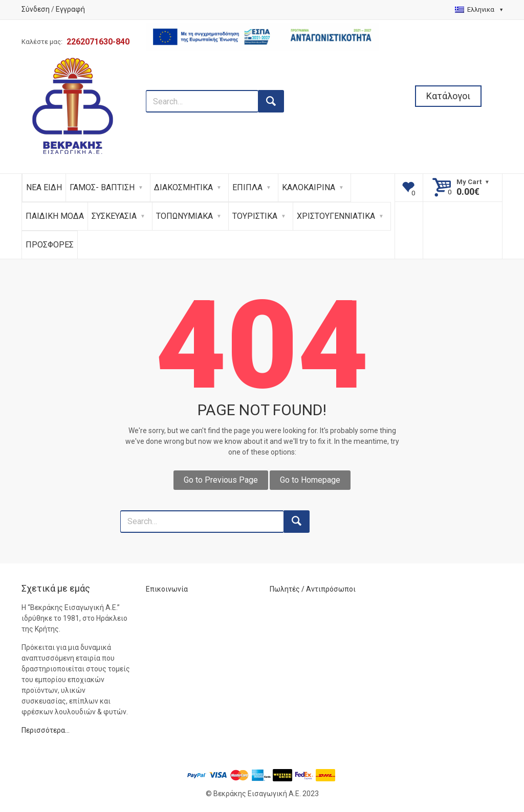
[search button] (271, 101)
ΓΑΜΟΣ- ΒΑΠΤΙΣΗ (102, 187)
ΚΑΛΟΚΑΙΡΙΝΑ (309, 187)
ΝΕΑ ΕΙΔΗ (44, 187)
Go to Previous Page (221, 480)
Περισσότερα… (46, 730)
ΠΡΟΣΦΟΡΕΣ (50, 245)
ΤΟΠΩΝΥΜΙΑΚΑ (184, 216)
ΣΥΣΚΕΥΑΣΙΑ (114, 216)
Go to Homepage (310, 480)
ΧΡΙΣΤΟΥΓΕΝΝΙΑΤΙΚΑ (336, 216)
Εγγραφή (70, 9)
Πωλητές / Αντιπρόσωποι (313, 589)
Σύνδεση (36, 9)
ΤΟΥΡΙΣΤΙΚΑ (255, 216)
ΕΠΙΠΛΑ (247, 187)
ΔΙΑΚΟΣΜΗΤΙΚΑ (183, 187)
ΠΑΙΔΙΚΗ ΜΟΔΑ (55, 216)
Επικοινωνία (167, 589)
